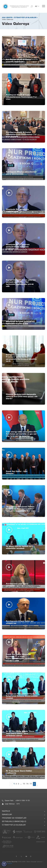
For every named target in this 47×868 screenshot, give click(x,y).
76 (27, 784)
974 (18, 804)
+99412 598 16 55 (23, 801)
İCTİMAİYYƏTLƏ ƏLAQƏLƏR (25, 18)
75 (24, 784)
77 (31, 784)
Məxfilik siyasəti (7, 863)
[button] (4, 864)
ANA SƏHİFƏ (7, 18)
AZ (36, 6)
